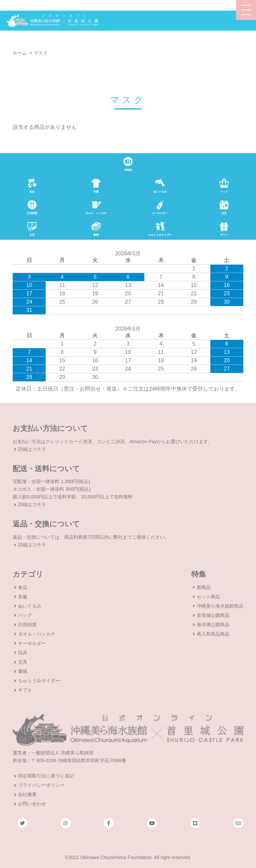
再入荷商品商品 (213, 634)
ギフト (25, 690)
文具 (23, 662)
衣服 (23, 597)
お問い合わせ (32, 804)
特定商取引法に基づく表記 (46, 776)
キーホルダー (32, 643)
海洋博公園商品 (213, 625)
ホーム (20, 53)
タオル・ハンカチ (37, 634)
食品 (23, 587)
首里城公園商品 (213, 615)
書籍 (23, 671)
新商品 (204, 587)
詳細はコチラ (32, 449)
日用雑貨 (27, 625)
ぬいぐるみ (30, 606)
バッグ (25, 615)
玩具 (23, 653)
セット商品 (208, 597)
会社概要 (27, 794)
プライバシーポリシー (41, 785)
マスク (41, 53)
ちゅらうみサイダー (39, 681)
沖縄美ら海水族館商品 (220, 606)
